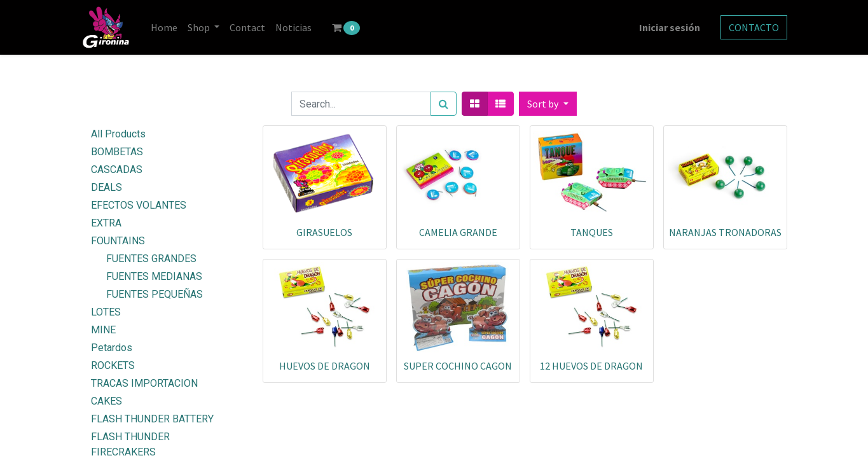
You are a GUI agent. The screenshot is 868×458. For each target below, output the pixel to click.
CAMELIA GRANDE (458, 232)
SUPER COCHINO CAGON (458, 366)
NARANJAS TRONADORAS (725, 232)
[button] (548, 104)
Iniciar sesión (670, 27)
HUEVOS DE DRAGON (325, 366)
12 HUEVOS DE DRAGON (591, 366)
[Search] (444, 104)
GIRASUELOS (324, 232)
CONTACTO (754, 27)
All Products (118, 134)
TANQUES (592, 232)
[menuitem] (164, 27)
